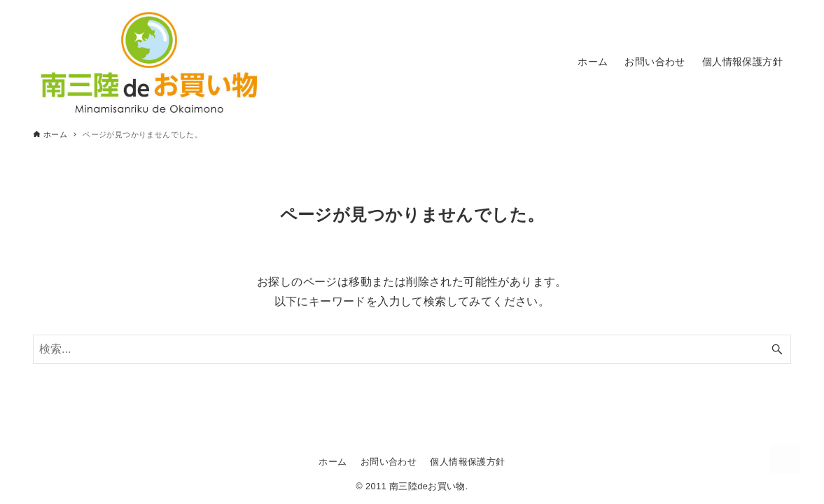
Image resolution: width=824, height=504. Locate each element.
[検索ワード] (412, 349)
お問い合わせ (389, 462)
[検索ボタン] (777, 349)
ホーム (333, 462)
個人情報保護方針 (467, 462)
